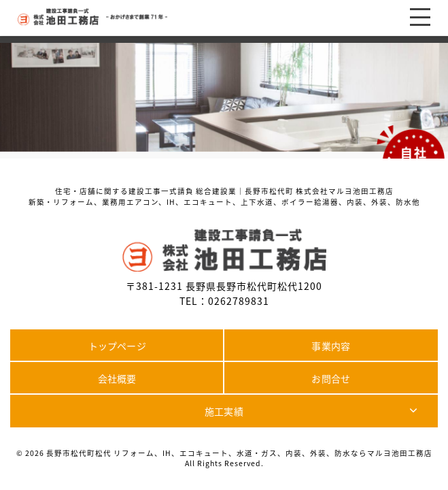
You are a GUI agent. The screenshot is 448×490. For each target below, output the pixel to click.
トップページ (117, 346)
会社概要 (117, 378)
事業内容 (331, 346)
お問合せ (331, 378)
